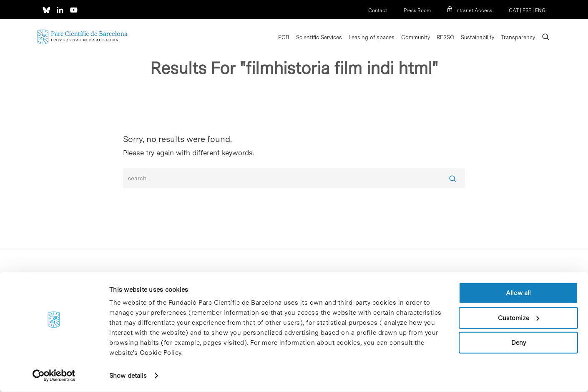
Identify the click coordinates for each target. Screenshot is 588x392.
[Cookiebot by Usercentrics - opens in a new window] (54, 376)
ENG (540, 10)
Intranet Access (474, 10)
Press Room (417, 10)
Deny (519, 343)
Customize (519, 318)
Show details (128, 376)
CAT (514, 10)
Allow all (518, 293)
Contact (378, 10)
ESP (527, 10)
